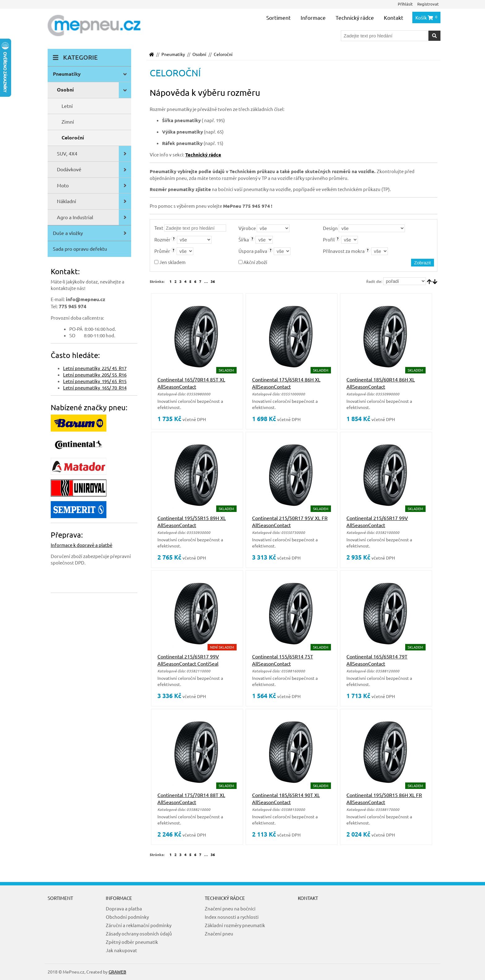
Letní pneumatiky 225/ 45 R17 (95, 368)
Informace (313, 17)
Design (330, 228)
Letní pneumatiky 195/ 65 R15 (95, 381)
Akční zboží (253, 262)
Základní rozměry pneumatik (235, 925)
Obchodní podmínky (127, 917)
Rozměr (162, 239)
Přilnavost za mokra (344, 251)
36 (213, 281)
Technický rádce (355, 17)
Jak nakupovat (121, 950)
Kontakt (394, 17)
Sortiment (279, 17)
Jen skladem (170, 262)
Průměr (162, 251)
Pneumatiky (173, 54)
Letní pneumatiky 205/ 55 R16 (95, 375)
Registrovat (428, 4)
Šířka (244, 239)
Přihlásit (405, 4)
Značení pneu (219, 933)
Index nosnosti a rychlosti (232, 917)
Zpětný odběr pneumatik (132, 942)
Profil (329, 239)
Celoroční (223, 54)
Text (159, 228)
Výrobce (247, 228)
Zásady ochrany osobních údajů (139, 933)
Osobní (199, 54)
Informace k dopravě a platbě (82, 545)
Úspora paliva (253, 251)
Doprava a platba (124, 908)
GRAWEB (117, 972)
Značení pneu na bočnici (230, 908)
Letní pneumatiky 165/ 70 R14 (95, 388)
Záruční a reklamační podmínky (139, 925)
